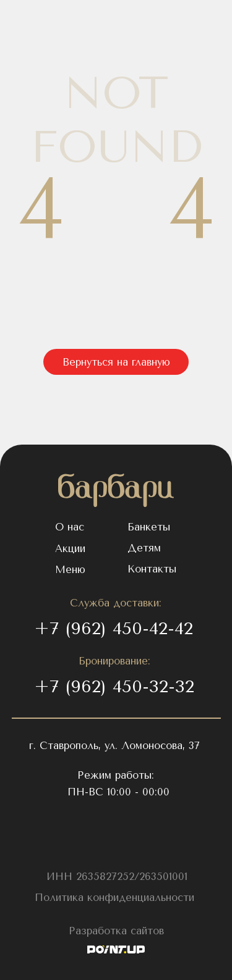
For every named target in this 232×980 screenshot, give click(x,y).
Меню (70, 570)
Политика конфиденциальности (114, 898)
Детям (144, 548)
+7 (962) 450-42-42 (114, 628)
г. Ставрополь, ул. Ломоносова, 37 (114, 746)
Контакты (152, 569)
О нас (70, 527)
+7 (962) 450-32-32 (114, 686)
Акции (70, 549)
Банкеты (149, 527)
